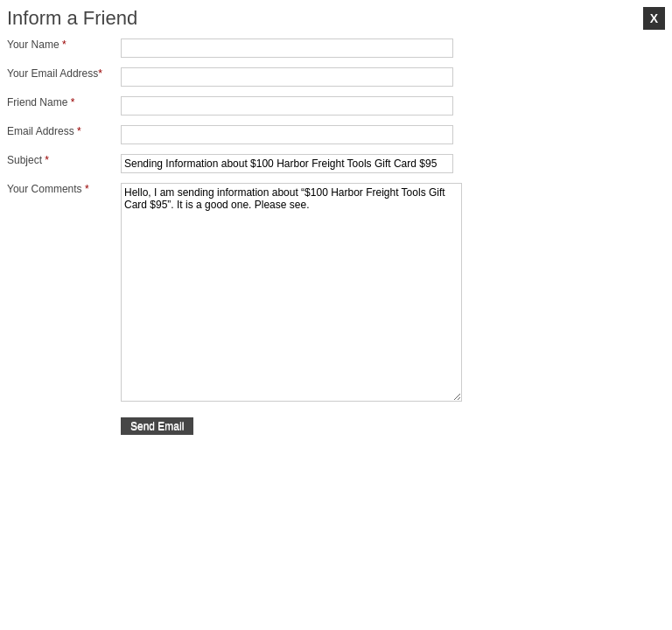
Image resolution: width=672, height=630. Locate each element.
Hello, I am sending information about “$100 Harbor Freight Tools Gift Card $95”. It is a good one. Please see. (291, 292)
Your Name (37, 45)
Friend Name (41, 102)
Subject (28, 160)
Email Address (44, 131)
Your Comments (48, 189)
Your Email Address (55, 73)
